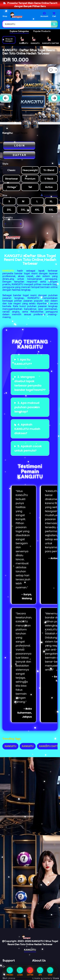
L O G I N (19, 146)
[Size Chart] (49, 195)
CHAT (50, 971)
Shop (5, 16)
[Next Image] (54, 98)
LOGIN (20, 971)
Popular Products (42, 31)
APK (40, 971)
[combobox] (27, 24)
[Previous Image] (6, 98)
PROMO (10, 971)
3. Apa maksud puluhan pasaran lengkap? (27, 407)
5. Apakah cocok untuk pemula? (28, 448)
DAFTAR (30, 971)
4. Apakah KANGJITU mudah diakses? (27, 429)
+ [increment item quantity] (21, 224)
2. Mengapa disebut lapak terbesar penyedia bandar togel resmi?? (30, 383)
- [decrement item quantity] (5, 224)
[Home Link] (22, 15)
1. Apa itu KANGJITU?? (23, 362)
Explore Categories (19, 31)
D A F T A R (19, 155)
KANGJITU (8, 271)
